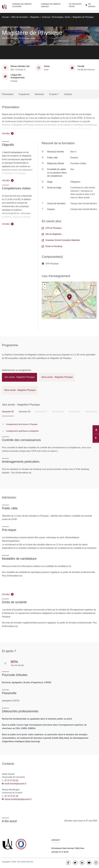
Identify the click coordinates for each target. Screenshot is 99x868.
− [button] (45, 288)
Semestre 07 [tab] (41, 412)
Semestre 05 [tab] (8, 412)
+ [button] (45, 285)
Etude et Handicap (52, 246)
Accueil (5, 17)
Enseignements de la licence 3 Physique (22, 424)
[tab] (19, 378)
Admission (39, 94)
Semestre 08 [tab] (58, 412)
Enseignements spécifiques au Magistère (22, 431)
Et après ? (54, 94)
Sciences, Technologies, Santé (56, 17)
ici (30, 473)
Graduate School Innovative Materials (61, 240)
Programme (24, 94)
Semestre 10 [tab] (91, 412)
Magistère (35, 17)
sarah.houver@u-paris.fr (15, 784)
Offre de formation (20, 17)
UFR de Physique (52, 228)
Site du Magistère (52, 234)
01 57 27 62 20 (11, 780)
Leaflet (74, 318)
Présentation (8, 94)
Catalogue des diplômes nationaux (51, 5)
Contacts (68, 94)
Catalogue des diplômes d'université (22, 5)
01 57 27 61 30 (11, 796)
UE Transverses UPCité (75, 5)
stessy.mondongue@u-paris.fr (18, 799)
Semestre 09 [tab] (75, 412)
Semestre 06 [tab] (24, 412)
